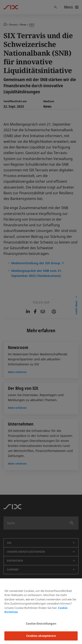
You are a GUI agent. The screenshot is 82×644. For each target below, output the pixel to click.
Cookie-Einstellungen (41, 624)
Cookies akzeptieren (41, 636)
